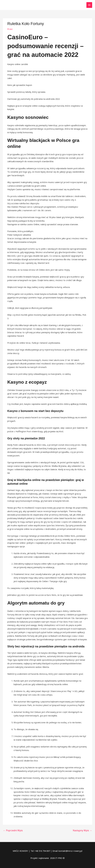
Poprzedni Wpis (12, 830)
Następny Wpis (83, 830)
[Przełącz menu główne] (89, 5)
